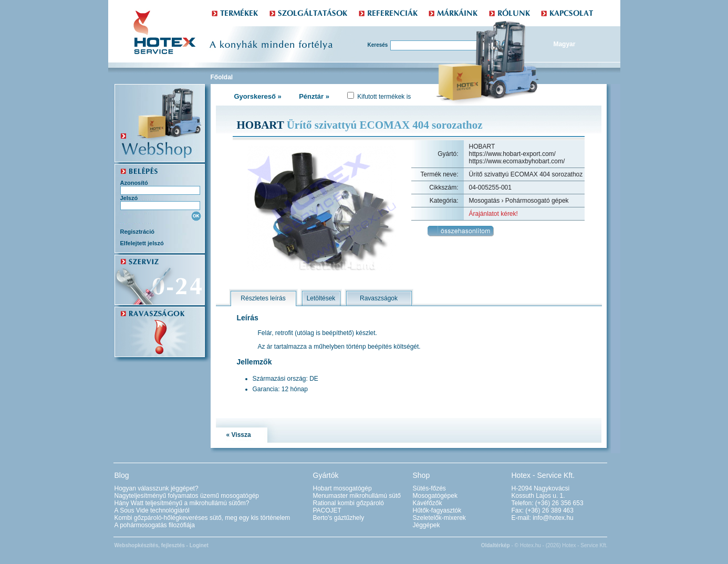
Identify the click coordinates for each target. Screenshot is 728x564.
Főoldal (222, 77)
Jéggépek (427, 525)
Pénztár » (314, 96)
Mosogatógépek (435, 496)
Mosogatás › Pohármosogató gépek (519, 201)
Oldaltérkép (496, 545)
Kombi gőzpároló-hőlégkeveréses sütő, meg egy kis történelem (202, 518)
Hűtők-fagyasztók (437, 510)
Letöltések (321, 298)
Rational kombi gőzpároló (349, 503)
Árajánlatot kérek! (493, 214)
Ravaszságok (379, 298)
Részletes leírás (263, 298)
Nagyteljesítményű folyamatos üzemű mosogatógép (187, 496)
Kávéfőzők (428, 503)
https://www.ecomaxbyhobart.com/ (517, 161)
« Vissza (239, 435)
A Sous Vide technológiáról (152, 510)
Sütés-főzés (429, 488)
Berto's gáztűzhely (339, 518)
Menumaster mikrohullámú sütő (357, 496)
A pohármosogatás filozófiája (155, 525)
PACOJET (327, 510)
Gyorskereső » (258, 96)
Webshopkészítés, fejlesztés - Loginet (162, 545)
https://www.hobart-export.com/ (512, 154)
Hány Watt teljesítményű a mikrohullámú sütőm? (182, 503)
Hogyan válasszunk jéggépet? (157, 488)
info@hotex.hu (553, 518)
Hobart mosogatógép (342, 488)
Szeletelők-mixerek (439, 518)
